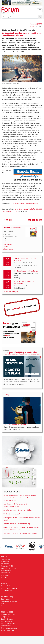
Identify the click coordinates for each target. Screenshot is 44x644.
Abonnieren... (8, 249)
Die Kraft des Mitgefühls (9, 624)
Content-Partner (7, 590)
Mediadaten (5, 561)
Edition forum (6, 626)
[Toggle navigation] (40, 10)
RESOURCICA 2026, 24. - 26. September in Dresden (20, 534)
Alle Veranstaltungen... (11, 292)
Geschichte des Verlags (9, 601)
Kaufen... (6, 247)
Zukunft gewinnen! (8, 630)
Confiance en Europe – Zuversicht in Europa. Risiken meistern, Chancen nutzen (21, 529)
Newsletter (5, 564)
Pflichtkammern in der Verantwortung (17, 524)
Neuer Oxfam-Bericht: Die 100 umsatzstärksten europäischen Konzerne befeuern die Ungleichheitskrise (20, 498)
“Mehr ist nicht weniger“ (12, 514)
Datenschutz (5, 573)
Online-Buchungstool (8, 568)
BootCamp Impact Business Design (26, 271)
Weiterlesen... (8, 244)
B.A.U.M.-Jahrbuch (7, 619)
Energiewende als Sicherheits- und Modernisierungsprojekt (15, 505)
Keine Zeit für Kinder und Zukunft (15, 425)
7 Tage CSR (5, 617)
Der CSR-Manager (7, 621)
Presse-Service (6, 571)
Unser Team (5, 606)
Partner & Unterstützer (9, 588)
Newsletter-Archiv (7, 566)
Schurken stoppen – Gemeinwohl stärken (18, 510)
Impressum (5, 575)
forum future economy (9, 628)
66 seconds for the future (10, 614)
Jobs (3, 604)
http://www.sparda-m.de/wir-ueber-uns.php (26, 203)
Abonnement (6, 559)
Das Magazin (5, 599)
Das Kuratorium (7, 586)
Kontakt (4, 577)
